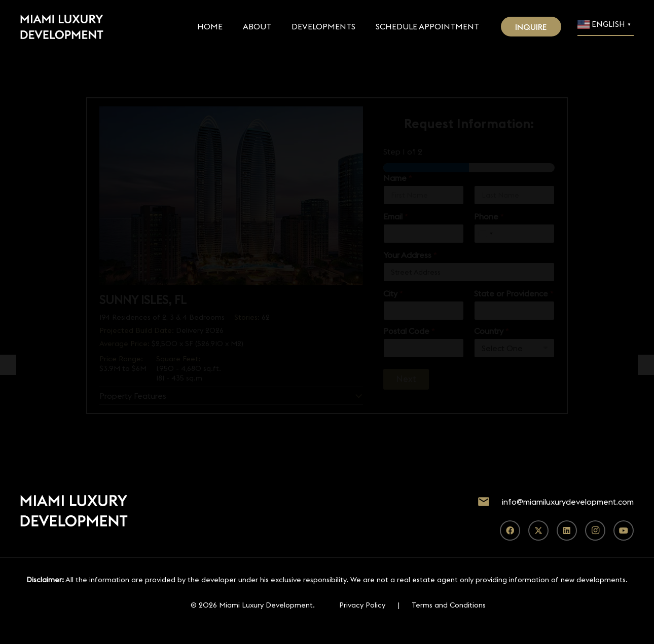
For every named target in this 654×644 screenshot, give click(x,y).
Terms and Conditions (449, 605)
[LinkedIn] (567, 531)
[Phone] (514, 234)
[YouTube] (624, 531)
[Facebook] (510, 531)
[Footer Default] (62, 27)
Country (492, 331)
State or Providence (514, 294)
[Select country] (485, 234)
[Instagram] (595, 531)
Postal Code (409, 331)
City (393, 294)
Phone (489, 217)
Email (396, 217)
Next (406, 379)
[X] (538, 531)
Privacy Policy (362, 605)
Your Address (410, 255)
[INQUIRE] (531, 26)
